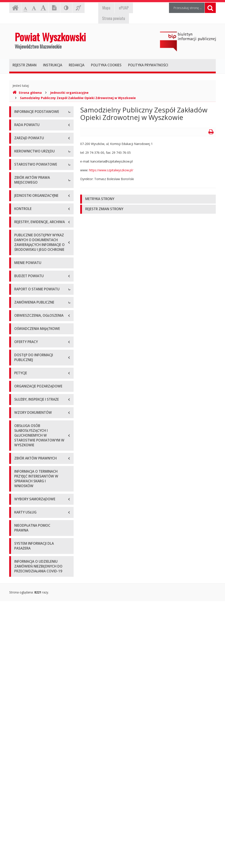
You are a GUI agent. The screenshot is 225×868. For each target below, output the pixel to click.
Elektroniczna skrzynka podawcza (38, 142)
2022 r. (19, 497)
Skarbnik (20, 251)
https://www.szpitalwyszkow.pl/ (111, 170)
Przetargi (21, 540)
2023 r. (19, 507)
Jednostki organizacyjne (69, 93)
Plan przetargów (26, 560)
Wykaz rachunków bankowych (36, 162)
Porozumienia (24, 294)
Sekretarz (21, 241)
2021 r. (19, 487)
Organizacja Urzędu (28, 152)
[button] (148, 199)
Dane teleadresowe (28, 122)
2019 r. (19, 468)
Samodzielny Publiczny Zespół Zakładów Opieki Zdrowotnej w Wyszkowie (78, 98)
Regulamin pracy (26, 303)
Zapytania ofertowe (28, 550)
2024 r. (19, 517)
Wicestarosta (24, 231)
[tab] (148, 199)
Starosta (20, 221)
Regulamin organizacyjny (32, 274)
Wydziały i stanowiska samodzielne (39, 284)
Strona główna (27, 93)
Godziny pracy (24, 132)
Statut (19, 331)
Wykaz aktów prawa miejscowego (39, 341)
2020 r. (19, 478)
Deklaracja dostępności (31, 172)
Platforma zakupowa (29, 570)
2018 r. (19, 458)
